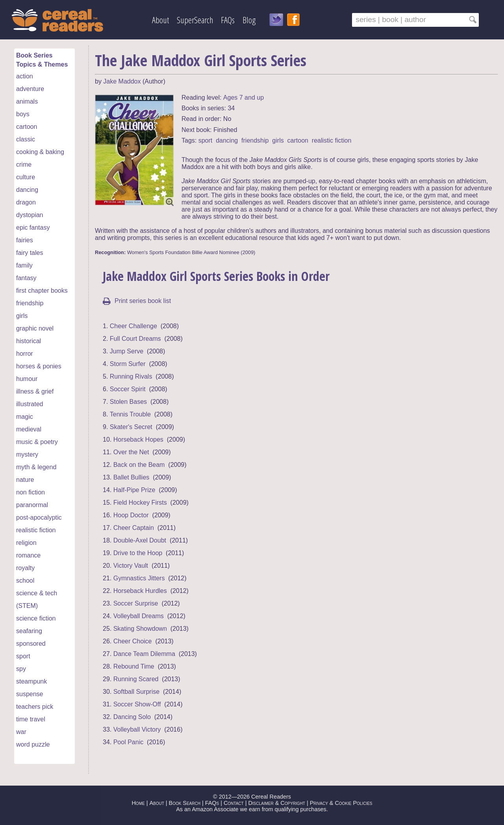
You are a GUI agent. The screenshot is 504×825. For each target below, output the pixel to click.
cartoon (27, 127)
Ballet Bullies (132, 477)
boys (23, 114)
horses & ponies (39, 366)
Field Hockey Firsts (140, 503)
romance (28, 555)
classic (26, 139)
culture (26, 177)
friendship (30, 303)
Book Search (185, 803)
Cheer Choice (133, 641)
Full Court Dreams (135, 339)
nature (25, 480)
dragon (26, 202)
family (24, 265)
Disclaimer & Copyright (277, 803)
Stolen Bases (128, 402)
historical (29, 341)
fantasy (26, 278)
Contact (234, 803)
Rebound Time (134, 666)
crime (24, 164)
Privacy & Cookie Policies (341, 803)
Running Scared (136, 679)
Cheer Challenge (133, 326)
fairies (25, 240)
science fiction (36, 618)
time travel (31, 719)
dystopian (30, 215)
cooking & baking (40, 152)
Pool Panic (129, 742)
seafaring (29, 631)
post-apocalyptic (39, 517)
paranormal (32, 505)
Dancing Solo (132, 717)
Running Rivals (131, 376)
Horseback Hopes (138, 439)
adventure (30, 89)
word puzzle (33, 744)
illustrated (30, 404)
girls (22, 316)
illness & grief (35, 391)
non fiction (31, 492)
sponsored (31, 644)
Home (138, 803)
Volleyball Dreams (139, 616)
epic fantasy (33, 228)
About (160, 20)
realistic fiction (36, 530)
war (21, 732)
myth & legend (36, 467)
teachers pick (35, 707)
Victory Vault (131, 566)
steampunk (31, 681)
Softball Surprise (136, 692)
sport (23, 656)
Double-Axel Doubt (140, 540)
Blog (249, 20)
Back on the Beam (139, 465)
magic (25, 417)
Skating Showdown (140, 629)
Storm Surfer (128, 364)
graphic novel (35, 328)
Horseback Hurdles (140, 591)
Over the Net (131, 452)
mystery (27, 454)
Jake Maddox (122, 81)
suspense (30, 694)
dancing (27, 190)
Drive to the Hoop (138, 553)
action (25, 76)
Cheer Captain (134, 528)
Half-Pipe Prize (134, 490)
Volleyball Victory (137, 729)
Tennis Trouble (130, 414)
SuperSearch (195, 20)
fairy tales (30, 253)
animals (27, 101)
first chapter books (42, 291)
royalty (25, 568)
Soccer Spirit (128, 389)
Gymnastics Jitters (139, 578)
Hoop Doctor (131, 515)
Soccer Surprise (136, 603)
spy (21, 669)
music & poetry (37, 442)
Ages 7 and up (244, 98)
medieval (29, 429)
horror (25, 354)
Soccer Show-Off (137, 704)
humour (27, 379)
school (25, 581)
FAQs (228, 20)
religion (26, 543)
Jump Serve (127, 351)
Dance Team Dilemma (144, 654)
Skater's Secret (131, 427)
